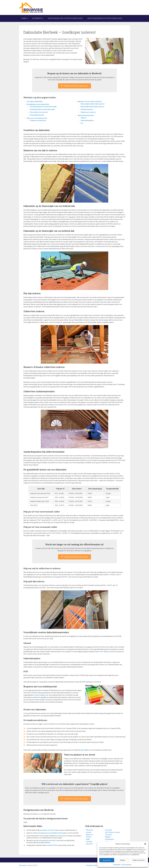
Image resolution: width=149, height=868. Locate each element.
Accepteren (107, 860)
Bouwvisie (22, 865)
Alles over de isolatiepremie (37, 118)
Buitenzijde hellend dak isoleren (92, 107)
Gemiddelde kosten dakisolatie (38, 104)
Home (24, 18)
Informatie (37, 18)
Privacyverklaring (126, 864)
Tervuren (108, 835)
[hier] (83, 750)
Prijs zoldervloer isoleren (39, 112)
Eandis (50, 845)
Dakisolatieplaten (87, 121)
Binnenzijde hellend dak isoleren (93, 104)
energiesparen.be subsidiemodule (50, 833)
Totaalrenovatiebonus (38, 121)
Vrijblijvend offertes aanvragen (74, 86)
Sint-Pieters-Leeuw (112, 832)
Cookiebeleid (117, 864)
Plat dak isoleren (87, 109)
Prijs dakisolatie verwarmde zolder (42, 109)
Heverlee (109, 830)
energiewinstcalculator (47, 840)
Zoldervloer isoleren (88, 112)
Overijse (89, 842)
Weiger (123, 860)
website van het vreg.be (50, 830)
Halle (88, 839)
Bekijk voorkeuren (139, 860)
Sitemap (97, 865)
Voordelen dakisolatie (35, 102)
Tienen (89, 837)
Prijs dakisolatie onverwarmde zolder (43, 107)
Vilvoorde (89, 830)
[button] (145, 844)
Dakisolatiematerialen (86, 115)
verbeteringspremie (41, 695)
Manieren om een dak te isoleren (90, 102)
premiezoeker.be (62, 836)
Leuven (89, 832)
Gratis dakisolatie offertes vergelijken (65, 18)
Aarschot (89, 844)
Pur (82, 123)
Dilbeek (108, 837)
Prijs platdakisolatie (37, 115)
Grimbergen (110, 839)
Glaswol (84, 118)
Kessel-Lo (90, 835)
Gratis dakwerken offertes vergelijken (105, 18)
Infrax (56, 845)
